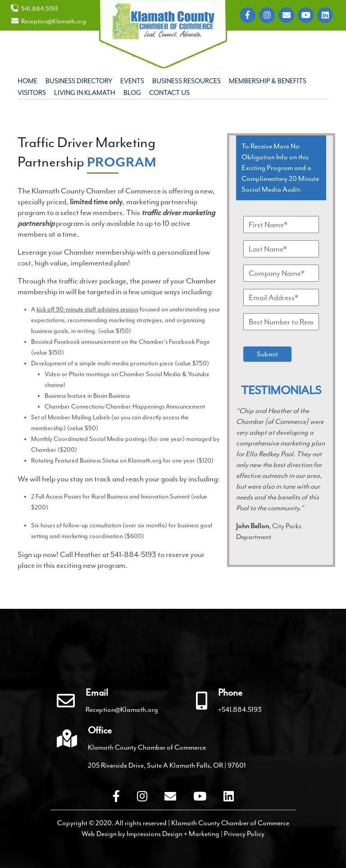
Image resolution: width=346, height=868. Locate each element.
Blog (132, 93)
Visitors (32, 93)
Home (27, 81)
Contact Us (169, 93)
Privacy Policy (244, 834)
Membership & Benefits (268, 81)
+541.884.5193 (240, 710)
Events (132, 81)
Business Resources (187, 81)
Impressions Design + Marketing (173, 834)
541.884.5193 (34, 8)
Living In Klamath (85, 93)
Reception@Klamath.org (48, 21)
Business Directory (79, 81)
